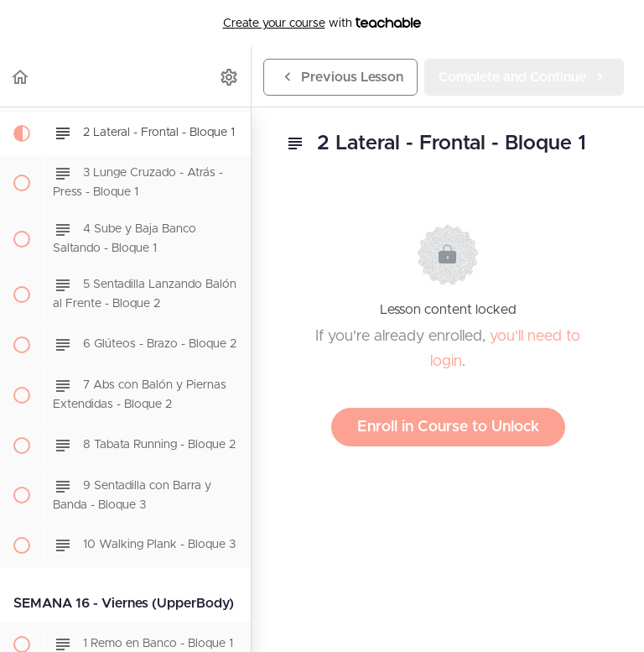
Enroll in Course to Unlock (448, 427)
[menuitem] (230, 77)
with (322, 23)
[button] (21, 77)
